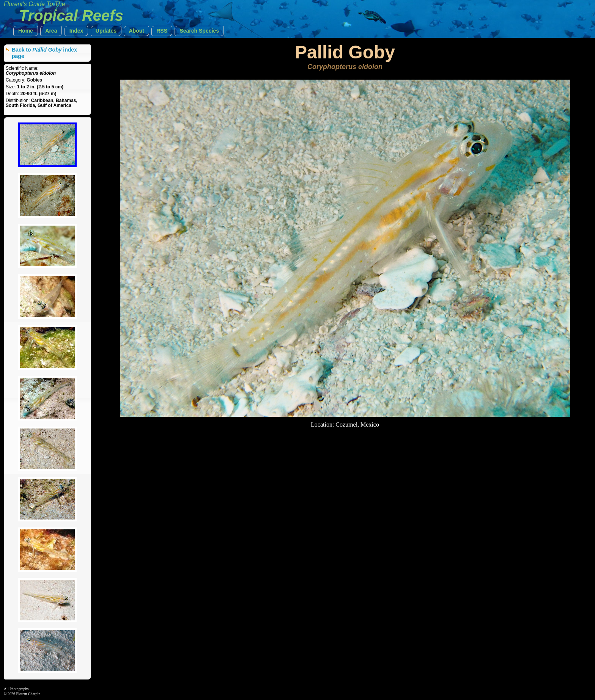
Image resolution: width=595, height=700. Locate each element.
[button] (26, 31)
